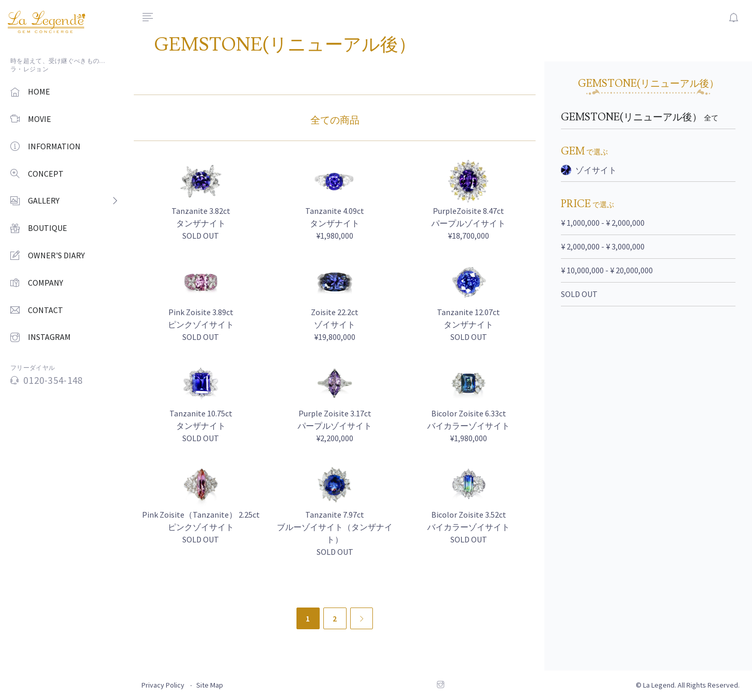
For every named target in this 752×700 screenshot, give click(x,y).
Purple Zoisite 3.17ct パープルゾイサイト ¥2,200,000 (335, 426)
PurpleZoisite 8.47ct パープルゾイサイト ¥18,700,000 (468, 223)
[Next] (362, 618)
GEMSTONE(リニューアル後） (640, 118)
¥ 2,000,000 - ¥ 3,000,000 (603, 246)
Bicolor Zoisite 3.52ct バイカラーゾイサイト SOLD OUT (468, 527)
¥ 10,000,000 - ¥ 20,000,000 (607, 270)
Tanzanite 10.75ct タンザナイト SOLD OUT (201, 426)
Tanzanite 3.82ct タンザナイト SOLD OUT (201, 223)
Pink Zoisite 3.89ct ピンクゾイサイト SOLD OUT (201, 324)
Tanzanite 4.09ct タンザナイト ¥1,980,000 (335, 223)
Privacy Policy (163, 685)
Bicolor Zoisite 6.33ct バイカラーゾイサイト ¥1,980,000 (468, 426)
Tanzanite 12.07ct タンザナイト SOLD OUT (468, 324)
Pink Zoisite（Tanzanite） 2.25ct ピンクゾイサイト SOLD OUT (201, 527)
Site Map (210, 685)
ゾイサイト (589, 170)
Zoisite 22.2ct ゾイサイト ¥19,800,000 (335, 324)
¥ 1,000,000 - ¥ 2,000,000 (603, 223)
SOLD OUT (579, 294)
